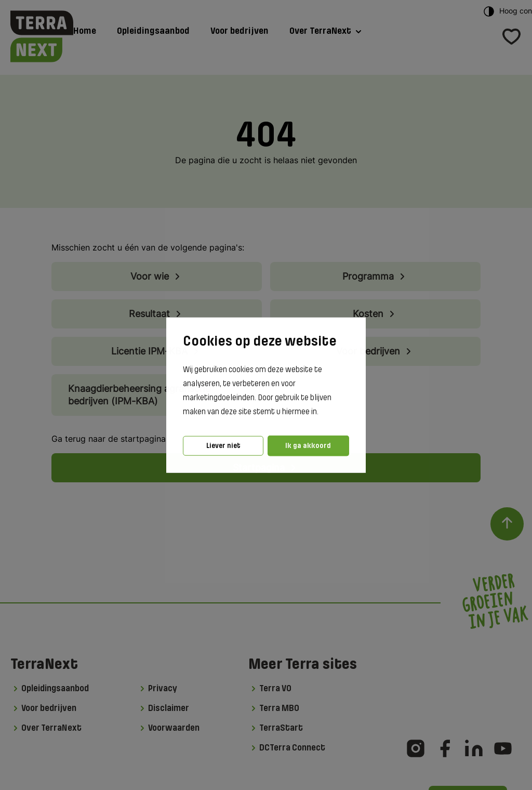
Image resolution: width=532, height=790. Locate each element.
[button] (322, 412)
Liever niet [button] (223, 446)
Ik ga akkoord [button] (308, 446)
